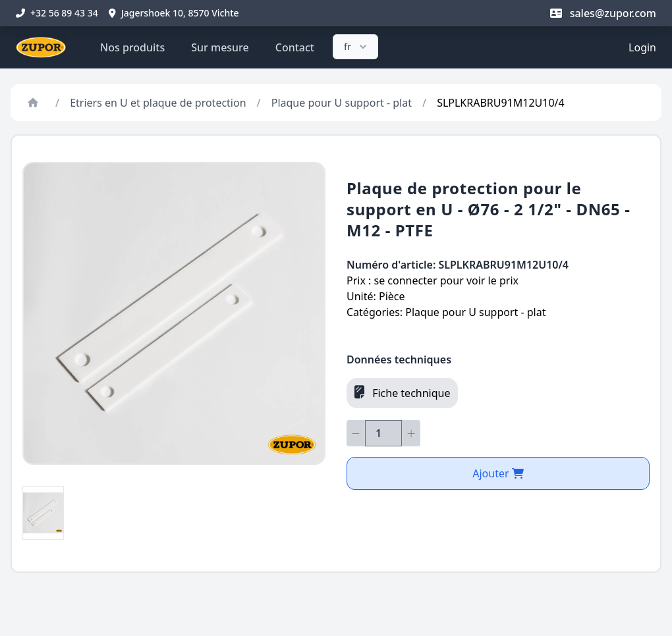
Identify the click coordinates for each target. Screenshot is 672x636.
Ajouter (498, 473)
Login (642, 47)
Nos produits (132, 47)
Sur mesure (220, 47)
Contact (295, 47)
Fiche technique (402, 392)
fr (357, 47)
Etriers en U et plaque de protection (158, 103)
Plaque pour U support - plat (342, 103)
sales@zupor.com (603, 13)
